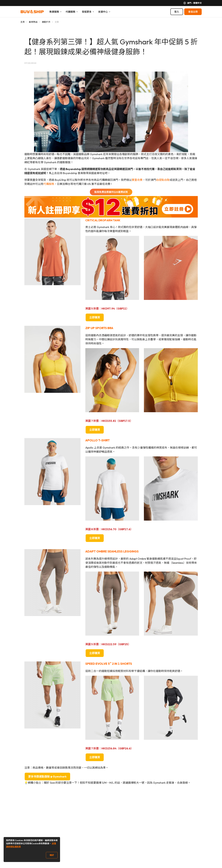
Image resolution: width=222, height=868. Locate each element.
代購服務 (49, 184)
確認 (52, 855)
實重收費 (137, 180)
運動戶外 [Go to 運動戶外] (46, 22)
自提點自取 (163, 180)
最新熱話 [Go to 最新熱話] (33, 22)
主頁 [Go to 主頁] (23, 22)
